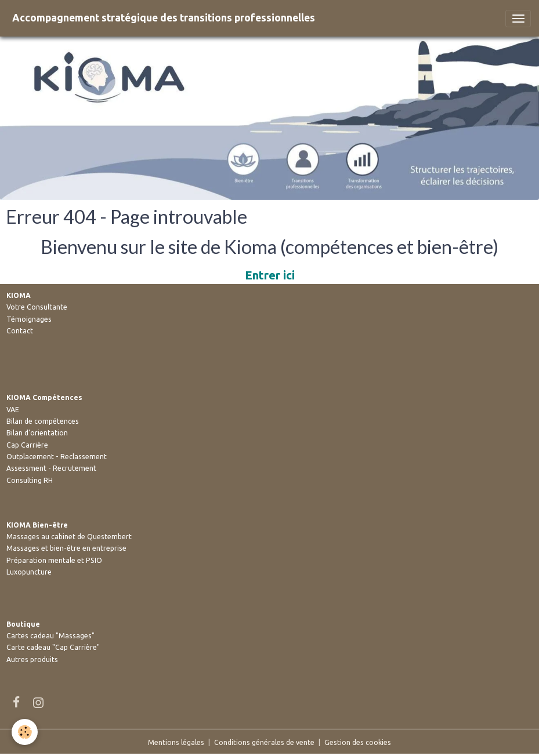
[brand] (164, 18)
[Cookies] (25, 732)
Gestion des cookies (358, 742)
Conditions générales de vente (264, 742)
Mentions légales (176, 742)
